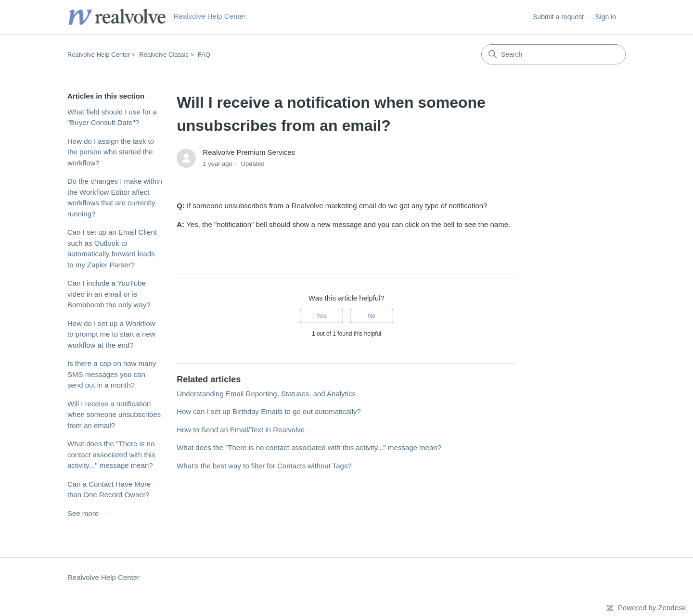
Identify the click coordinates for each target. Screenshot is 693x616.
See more (83, 513)
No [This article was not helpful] (371, 316)
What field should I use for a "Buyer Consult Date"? (112, 117)
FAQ (204, 55)
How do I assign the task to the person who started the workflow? (111, 152)
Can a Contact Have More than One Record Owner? (109, 490)
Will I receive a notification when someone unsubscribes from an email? (114, 415)
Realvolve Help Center (99, 55)
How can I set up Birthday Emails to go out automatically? (269, 411)
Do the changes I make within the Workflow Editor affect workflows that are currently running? (115, 197)
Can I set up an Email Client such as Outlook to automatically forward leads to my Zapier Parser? (112, 248)
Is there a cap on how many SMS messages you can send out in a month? (112, 374)
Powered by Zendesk (652, 608)
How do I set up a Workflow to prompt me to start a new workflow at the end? (111, 334)
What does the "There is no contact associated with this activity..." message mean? (111, 454)
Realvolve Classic (164, 55)
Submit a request (558, 17)
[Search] (553, 54)
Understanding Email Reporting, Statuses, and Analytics (266, 394)
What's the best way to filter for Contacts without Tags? (264, 466)
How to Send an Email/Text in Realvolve (241, 430)
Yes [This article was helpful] (321, 316)
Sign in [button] (606, 17)
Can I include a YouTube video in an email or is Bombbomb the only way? (109, 294)
